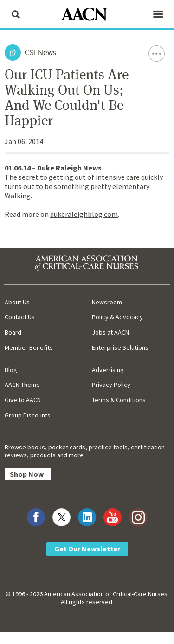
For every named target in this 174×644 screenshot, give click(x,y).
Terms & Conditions (119, 400)
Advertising (108, 370)
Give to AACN (23, 400)
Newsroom (107, 302)
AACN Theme (22, 385)
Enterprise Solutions (120, 347)
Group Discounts (28, 415)
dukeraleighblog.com (84, 214)
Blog (11, 370)
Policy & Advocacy (117, 317)
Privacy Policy (111, 385)
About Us (17, 302)
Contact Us (20, 317)
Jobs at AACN (110, 332)
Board (13, 332)
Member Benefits (29, 347)
